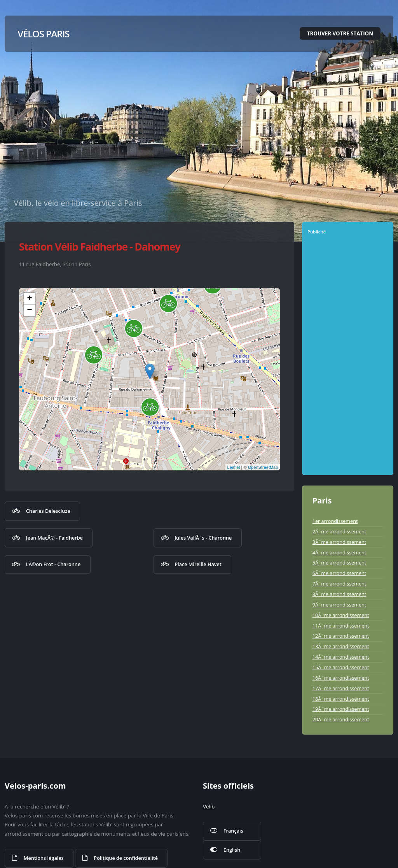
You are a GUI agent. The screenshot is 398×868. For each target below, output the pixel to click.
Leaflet (234, 467)
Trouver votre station (340, 33)
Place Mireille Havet (198, 564)
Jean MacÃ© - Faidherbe (54, 538)
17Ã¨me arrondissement (341, 688)
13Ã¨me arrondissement (341, 646)
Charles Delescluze (48, 511)
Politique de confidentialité (126, 858)
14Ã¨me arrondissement (341, 657)
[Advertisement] (349, 358)
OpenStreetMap (263, 467)
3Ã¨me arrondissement (340, 542)
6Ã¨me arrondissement (340, 573)
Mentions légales (44, 858)
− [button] (30, 310)
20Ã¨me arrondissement (341, 719)
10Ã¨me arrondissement (341, 615)
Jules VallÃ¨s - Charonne (203, 538)
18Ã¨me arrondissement (341, 699)
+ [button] (30, 299)
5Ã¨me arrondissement (340, 563)
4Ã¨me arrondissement (340, 552)
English (232, 850)
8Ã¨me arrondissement (340, 594)
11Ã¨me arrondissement (341, 626)
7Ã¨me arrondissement (340, 584)
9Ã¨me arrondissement (340, 605)
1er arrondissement (335, 521)
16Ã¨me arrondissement (341, 678)
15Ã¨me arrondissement (341, 667)
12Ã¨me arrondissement (341, 636)
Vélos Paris (43, 34)
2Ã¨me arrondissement (340, 531)
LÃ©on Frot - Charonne (53, 564)
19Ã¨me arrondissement (341, 709)
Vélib (209, 807)
